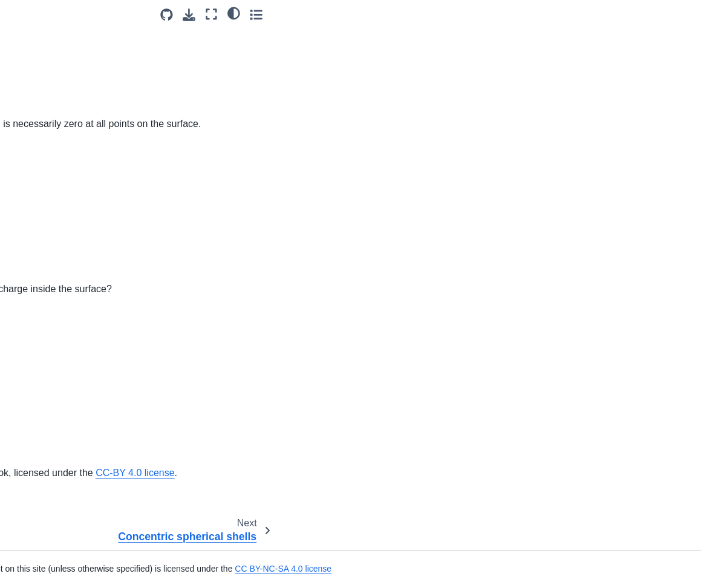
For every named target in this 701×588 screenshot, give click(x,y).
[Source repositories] (591, 15)
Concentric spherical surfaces (73, 60)
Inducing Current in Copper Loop (68, 517)
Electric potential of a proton (70, 262)
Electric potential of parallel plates (68, 289)
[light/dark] (658, 13)
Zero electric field (49, 22)
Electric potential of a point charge (67, 236)
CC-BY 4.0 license (579, 473)
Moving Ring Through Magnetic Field (57, 550)
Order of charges (48, 353)
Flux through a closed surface (73, 80)
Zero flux (34, 118)
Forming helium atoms (59, 334)
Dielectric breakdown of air (67, 176)
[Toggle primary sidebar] (161, 14)
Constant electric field (57, 157)
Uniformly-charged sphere (66, 459)
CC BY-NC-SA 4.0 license (524, 569)
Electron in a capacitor (59, 315)
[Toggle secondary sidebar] (680, 14)
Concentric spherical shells (67, 137)
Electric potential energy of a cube (71, 202)
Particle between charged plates (65, 414)
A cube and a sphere (56, 41)
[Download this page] (614, 15)
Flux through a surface (59, 99)
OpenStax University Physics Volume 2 (330, 473)
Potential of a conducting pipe (73, 440)
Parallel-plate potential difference (59, 380)
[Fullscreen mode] (636, 14)
